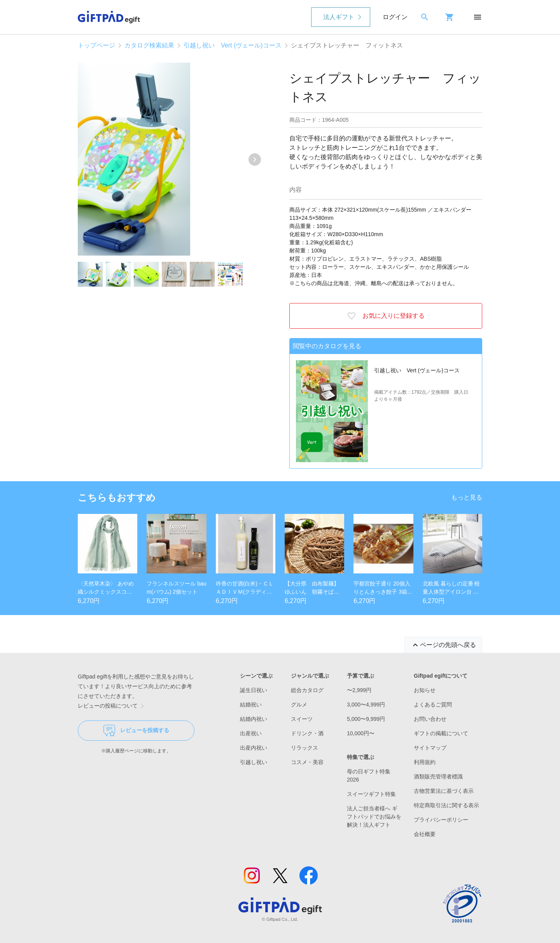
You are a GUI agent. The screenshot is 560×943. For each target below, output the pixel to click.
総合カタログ (307, 690)
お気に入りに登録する (386, 316)
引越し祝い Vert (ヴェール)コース (233, 45)
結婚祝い (251, 705)
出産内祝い (254, 748)
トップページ (96, 45)
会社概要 (425, 834)
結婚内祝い (254, 719)
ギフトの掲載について (441, 733)
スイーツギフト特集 (371, 794)
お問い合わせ (430, 719)
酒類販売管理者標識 (438, 776)
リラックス (304, 748)
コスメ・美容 (307, 762)
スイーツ (302, 719)
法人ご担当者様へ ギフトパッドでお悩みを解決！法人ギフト (374, 817)
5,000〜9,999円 (366, 719)
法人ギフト (339, 17)
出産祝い (251, 733)
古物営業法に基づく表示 (444, 791)
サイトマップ (430, 748)
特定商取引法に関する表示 (446, 805)
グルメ (299, 705)
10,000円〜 (361, 733)
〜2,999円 (359, 690)
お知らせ (425, 690)
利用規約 (425, 762)
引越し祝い (254, 762)
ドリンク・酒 (307, 733)
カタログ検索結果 (149, 45)
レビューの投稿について (112, 706)
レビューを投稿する (136, 731)
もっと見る (467, 497)
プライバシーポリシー (441, 820)
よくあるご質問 (433, 705)
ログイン (395, 17)
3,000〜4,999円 (366, 705)
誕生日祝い (254, 690)
